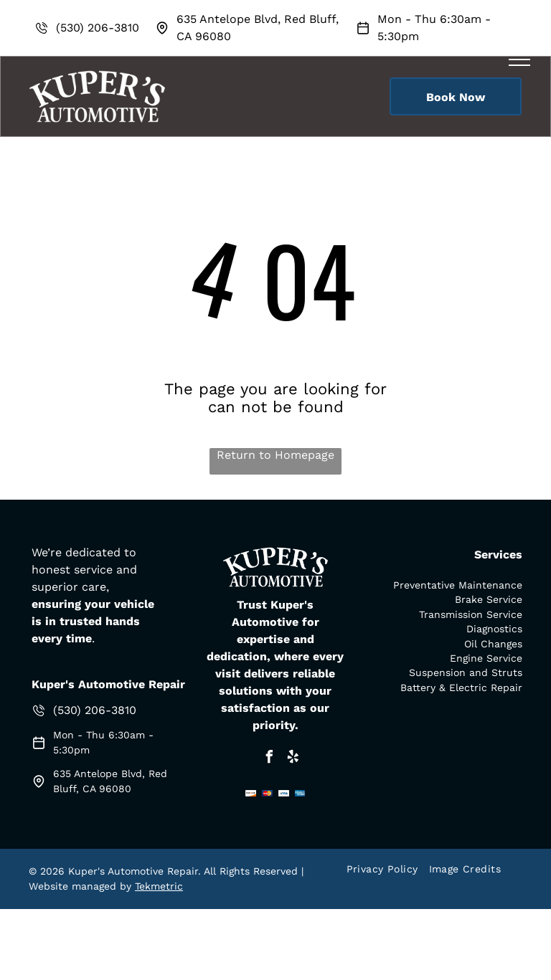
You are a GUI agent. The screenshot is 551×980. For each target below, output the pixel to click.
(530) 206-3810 (98, 28)
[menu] (519, 60)
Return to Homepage (275, 455)
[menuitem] (388, 869)
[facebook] (269, 759)
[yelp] (293, 759)
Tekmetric (159, 886)
